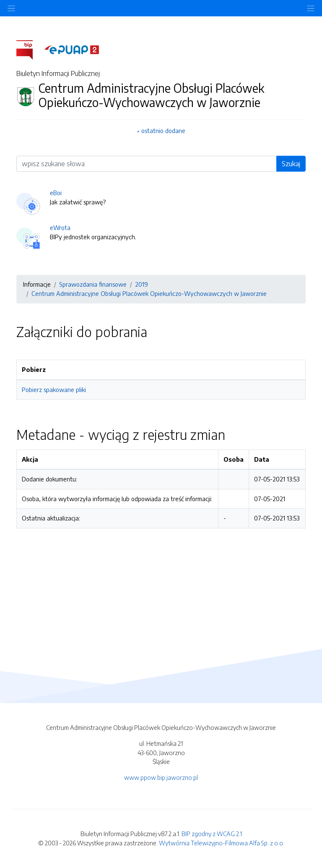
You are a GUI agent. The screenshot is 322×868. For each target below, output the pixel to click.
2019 (142, 284)
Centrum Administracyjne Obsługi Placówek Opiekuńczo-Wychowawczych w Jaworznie (149, 293)
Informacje (37, 284)
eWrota (60, 227)
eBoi (56, 193)
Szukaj (291, 164)
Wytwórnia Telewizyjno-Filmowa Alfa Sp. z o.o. (222, 843)
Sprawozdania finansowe (93, 284)
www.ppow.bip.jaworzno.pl (161, 777)
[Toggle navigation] (311, 8)
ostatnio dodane (163, 131)
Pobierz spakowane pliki (54, 390)
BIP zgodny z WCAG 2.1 (212, 834)
